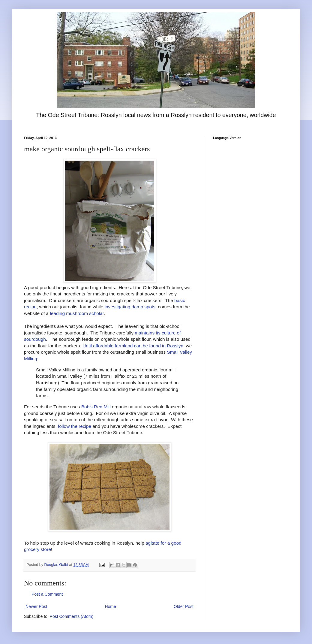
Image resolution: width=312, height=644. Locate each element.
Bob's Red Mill (96, 407)
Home (110, 606)
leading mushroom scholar (77, 313)
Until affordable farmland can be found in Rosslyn (133, 346)
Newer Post (36, 606)
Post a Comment (47, 594)
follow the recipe (75, 426)
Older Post (184, 606)
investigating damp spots (130, 307)
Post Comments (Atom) (72, 616)
